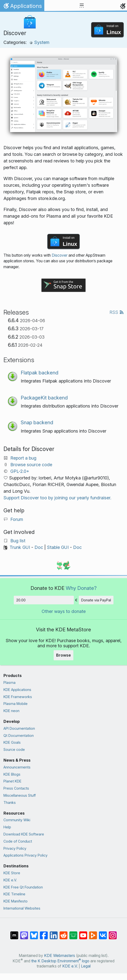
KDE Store (12, 873)
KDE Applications (17, 690)
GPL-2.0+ (20, 471)
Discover (60, 255)
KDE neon (11, 711)
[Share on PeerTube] (93, 933)
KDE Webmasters (60, 956)
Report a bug (23, 458)
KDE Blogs (12, 774)
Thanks (10, 802)
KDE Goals (12, 742)
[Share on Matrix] (14, 933)
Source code (14, 749)
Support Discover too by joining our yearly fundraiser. (57, 498)
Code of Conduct (18, 841)
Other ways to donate (64, 611)
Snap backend (37, 422)
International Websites (22, 908)
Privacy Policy (15, 848)
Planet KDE (12, 781)
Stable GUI (58, 547)
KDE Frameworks (18, 697)
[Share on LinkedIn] (54, 933)
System (39, 42)
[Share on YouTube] (83, 933)
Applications (22, 7)
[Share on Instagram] (113, 933)
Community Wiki (17, 820)
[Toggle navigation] (82, 6)
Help (7, 827)
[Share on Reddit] (63, 933)
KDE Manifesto (16, 901)
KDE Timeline (14, 894)
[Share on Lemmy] (73, 933)
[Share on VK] (103, 933)
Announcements (17, 767)
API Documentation (19, 728)
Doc (39, 547)
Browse (63, 655)
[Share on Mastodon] (24, 933)
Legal (86, 966)
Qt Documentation (19, 735)
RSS (117, 312)
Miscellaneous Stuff (20, 795)
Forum (17, 519)
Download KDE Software (24, 834)
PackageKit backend (44, 398)
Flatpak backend (40, 373)
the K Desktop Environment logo (60, 961)
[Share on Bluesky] (34, 933)
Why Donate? (81, 588)
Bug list (18, 541)
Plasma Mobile (16, 704)
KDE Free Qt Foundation (23, 887)
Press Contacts (16, 788)
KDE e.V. (10, 880)
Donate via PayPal (96, 600)
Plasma (9, 682)
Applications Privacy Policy (25, 855)
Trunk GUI (20, 547)
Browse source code (31, 465)
